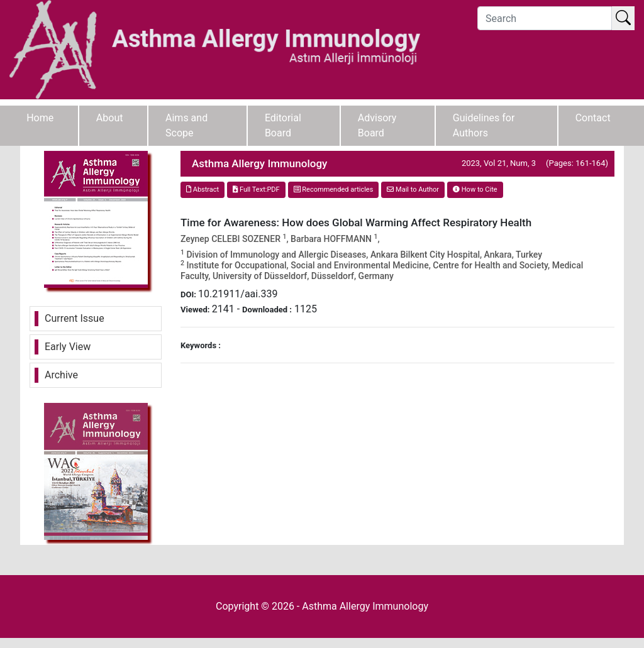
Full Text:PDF (256, 189)
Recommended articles (334, 189)
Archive (61, 375)
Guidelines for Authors (484, 125)
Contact (593, 118)
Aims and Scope (186, 125)
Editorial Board (283, 125)
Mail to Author (413, 189)
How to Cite (475, 189)
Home (40, 118)
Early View (68, 347)
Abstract (203, 189)
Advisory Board (377, 125)
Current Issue (75, 318)
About (110, 118)
